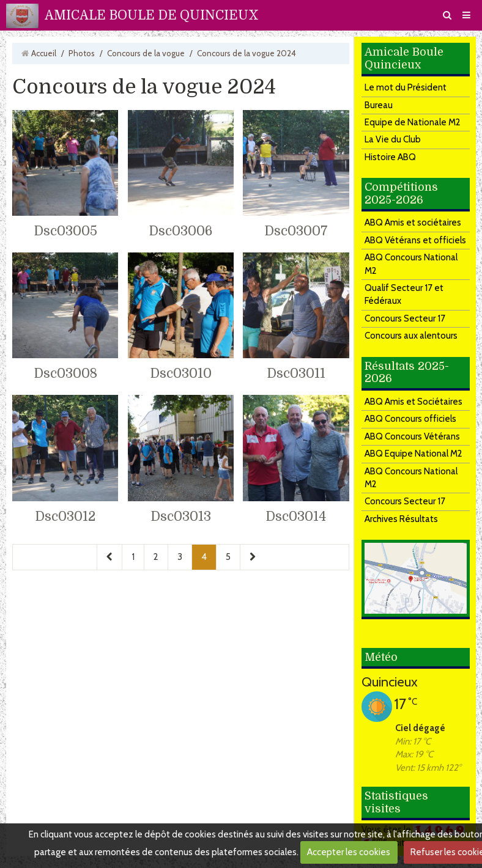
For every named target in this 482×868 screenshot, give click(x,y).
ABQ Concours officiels (410, 419)
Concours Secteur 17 (405, 318)
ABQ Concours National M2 (411, 264)
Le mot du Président (406, 87)
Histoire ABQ (390, 157)
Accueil (44, 53)
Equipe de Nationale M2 (413, 122)
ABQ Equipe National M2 (413, 454)
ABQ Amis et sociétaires (413, 223)
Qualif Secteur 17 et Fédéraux (404, 294)
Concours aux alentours (411, 336)
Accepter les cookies (349, 852)
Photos (82, 53)
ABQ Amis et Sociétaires (413, 402)
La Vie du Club (393, 139)
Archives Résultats (401, 519)
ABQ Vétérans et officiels (415, 240)
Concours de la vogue (146, 53)
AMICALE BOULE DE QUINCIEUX (152, 15)
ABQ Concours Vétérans (412, 436)
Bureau (379, 105)
